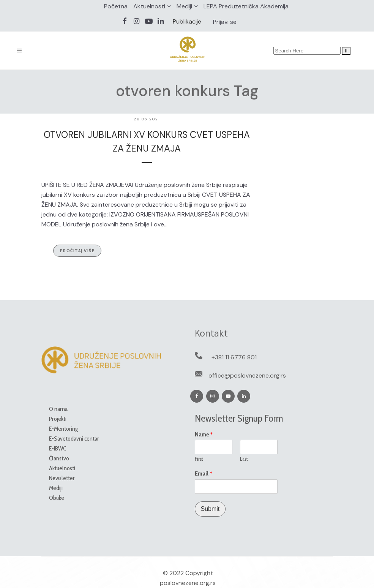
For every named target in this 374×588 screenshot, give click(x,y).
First (199, 459)
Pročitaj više (77, 251)
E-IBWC (58, 448)
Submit (210, 509)
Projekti (58, 419)
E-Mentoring (63, 429)
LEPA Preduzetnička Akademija (246, 6)
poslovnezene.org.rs (188, 583)
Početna (116, 6)
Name (204, 435)
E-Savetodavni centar (74, 439)
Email (204, 474)
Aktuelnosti (149, 6)
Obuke (57, 498)
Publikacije (187, 21)
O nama (58, 409)
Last (244, 459)
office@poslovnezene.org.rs (247, 375)
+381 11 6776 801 (234, 357)
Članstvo (59, 458)
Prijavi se (225, 22)
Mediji (184, 6)
